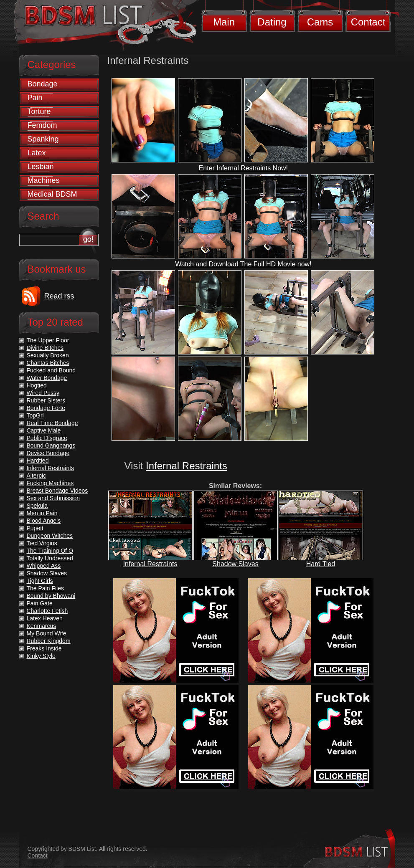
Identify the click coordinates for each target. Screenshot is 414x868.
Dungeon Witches (50, 536)
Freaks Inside (44, 648)
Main (224, 22)
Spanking (43, 139)
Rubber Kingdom (49, 641)
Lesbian (41, 167)
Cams (320, 22)
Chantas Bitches (48, 363)
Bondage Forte (46, 408)
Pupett (35, 528)
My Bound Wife (47, 633)
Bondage (43, 84)
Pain (35, 98)
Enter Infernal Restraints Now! (243, 168)
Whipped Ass (44, 566)
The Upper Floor (48, 340)
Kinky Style (41, 656)
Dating (272, 22)
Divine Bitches (45, 348)
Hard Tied (321, 564)
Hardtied (38, 461)
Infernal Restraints (187, 466)
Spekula (37, 506)
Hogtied (37, 385)
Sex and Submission (53, 498)
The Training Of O (50, 551)
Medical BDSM (52, 194)
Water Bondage (47, 378)
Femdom (42, 125)
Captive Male (44, 430)
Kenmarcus (42, 626)
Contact (368, 22)
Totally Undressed (50, 558)
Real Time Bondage (52, 423)
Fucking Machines (50, 483)
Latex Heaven (45, 618)
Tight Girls (40, 581)
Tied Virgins (42, 543)
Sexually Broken (48, 355)
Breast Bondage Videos (57, 491)
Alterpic (37, 476)
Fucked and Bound (51, 370)
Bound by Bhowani (51, 596)
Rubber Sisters (46, 400)
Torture (39, 111)
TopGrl (35, 415)
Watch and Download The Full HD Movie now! (243, 264)
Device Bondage (48, 453)
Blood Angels (44, 521)
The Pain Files (45, 588)
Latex (37, 153)
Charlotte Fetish (47, 611)
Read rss (59, 296)
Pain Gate (40, 603)
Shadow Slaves (235, 564)
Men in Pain (42, 513)
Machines (44, 180)
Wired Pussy (43, 393)
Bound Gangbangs (51, 445)
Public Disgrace (47, 438)
